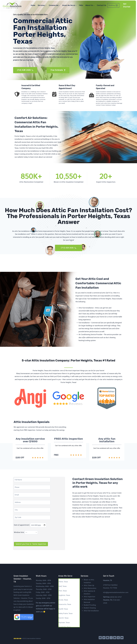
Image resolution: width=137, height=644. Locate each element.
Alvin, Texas (63, 591)
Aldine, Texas (63, 582)
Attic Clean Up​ (89, 585)
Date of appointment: (30, 531)
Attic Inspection (89, 597)
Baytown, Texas (64, 623)
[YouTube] (122, 638)
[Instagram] (108, 638)
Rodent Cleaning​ (90, 608)
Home (33, 5)
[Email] (115, 638)
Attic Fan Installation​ (91, 611)
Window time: (26, 538)
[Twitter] (104, 638)
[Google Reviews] (118, 638)
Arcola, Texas (63, 600)
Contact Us (102, 5)
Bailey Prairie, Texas (66, 613)
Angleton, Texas (64, 595)
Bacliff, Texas (63, 609)
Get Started (127, 5)
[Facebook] (100, 638)
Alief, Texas (63, 586)
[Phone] (111, 638)
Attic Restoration (90, 588)
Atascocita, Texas (65, 604)
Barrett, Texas (64, 618)
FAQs (81, 5)
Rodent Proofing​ (90, 605)
